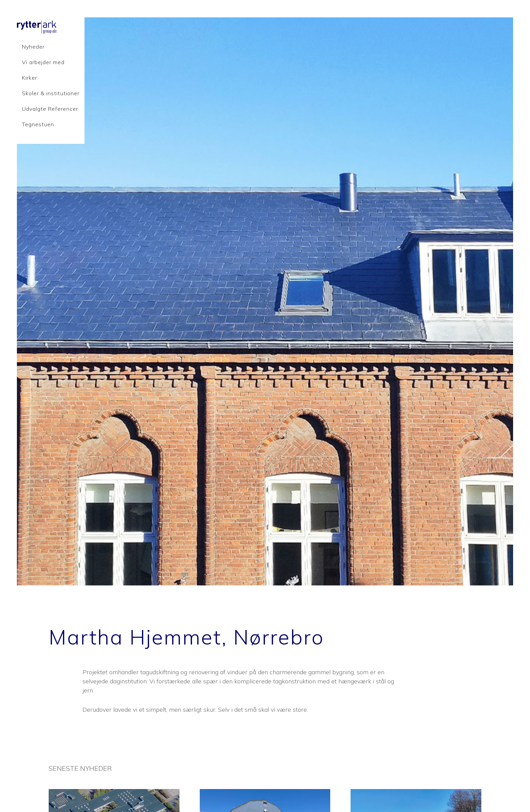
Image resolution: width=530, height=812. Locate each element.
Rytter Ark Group (68, 27)
